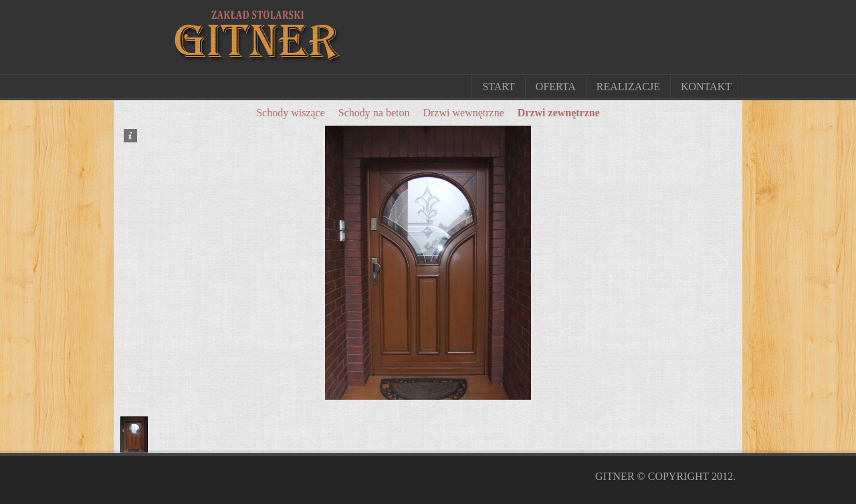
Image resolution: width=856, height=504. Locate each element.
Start (498, 87)
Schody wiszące (291, 113)
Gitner (615, 476)
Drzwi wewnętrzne (463, 113)
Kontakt (706, 87)
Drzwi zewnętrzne (559, 113)
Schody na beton (374, 113)
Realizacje (628, 87)
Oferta (556, 87)
